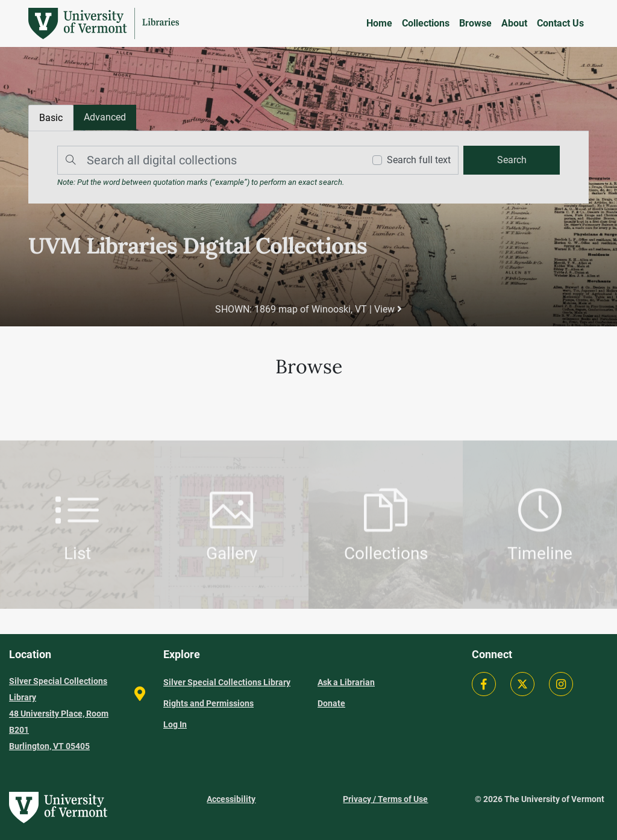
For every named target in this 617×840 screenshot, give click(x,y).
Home (379, 23)
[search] (512, 160)
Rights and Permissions (208, 703)
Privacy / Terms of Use (385, 799)
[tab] (105, 117)
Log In (175, 724)
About (514, 23)
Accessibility (231, 799)
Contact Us (560, 23)
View (388, 309)
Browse (475, 23)
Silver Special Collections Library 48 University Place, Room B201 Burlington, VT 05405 (59, 714)
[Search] (208, 160)
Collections (426, 23)
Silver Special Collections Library (227, 682)
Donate (331, 703)
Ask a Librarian (346, 682)
